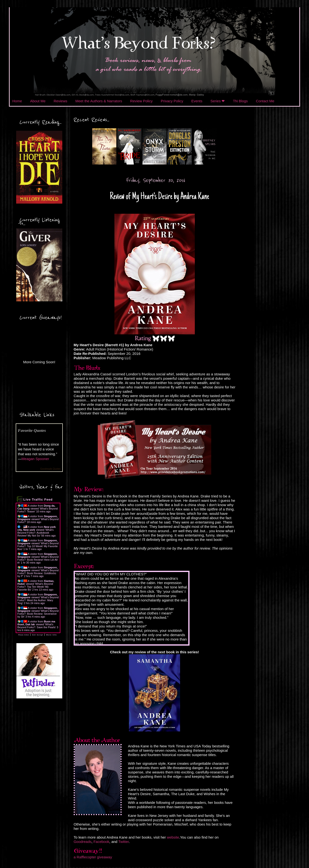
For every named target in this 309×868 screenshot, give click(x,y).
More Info (51, 635)
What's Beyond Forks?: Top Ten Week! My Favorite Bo (35, 587)
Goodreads (83, 842)
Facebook (101, 842)
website (173, 837)
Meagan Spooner (35, 459)
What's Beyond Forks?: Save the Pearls (36, 626)
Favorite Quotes (32, 430)
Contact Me (265, 101)
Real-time (24, 635)
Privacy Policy (172, 101)
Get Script (38, 635)
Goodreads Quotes (51, 469)
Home (17, 101)
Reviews (60, 101)
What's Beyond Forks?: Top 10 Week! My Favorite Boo (38, 546)
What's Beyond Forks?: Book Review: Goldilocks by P (38, 573)
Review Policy (141, 101)
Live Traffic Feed (38, 499)
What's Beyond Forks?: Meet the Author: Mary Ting (38, 600)
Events (197, 101)
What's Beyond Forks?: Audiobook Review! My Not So (35, 533)
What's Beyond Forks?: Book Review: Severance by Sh (38, 614)
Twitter (123, 842)
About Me (38, 101)
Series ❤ (218, 101)
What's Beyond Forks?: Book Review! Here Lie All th (38, 560)
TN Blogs (240, 101)
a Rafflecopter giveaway (93, 857)
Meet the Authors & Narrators (99, 101)
